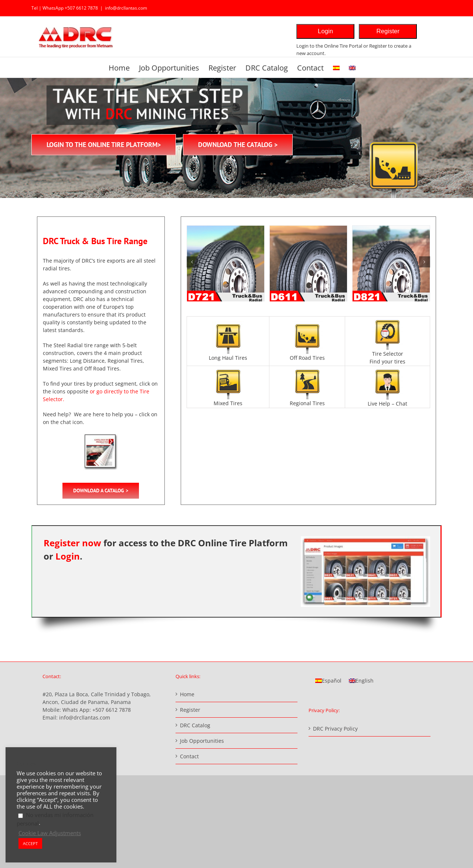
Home (187, 694)
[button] (192, 262)
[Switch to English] (361, 681)
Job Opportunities (202, 741)
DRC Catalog (195, 725)
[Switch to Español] (328, 681)
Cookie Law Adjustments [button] (50, 833)
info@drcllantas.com (126, 8)
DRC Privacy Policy (335, 729)
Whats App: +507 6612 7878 (97, 710)
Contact (189, 756)
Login (325, 31)
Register (388, 31)
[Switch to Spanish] (336, 67)
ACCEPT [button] (30, 843)
